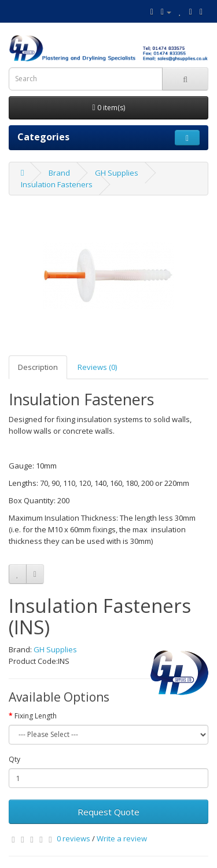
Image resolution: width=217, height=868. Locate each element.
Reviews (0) (97, 367)
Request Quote (108, 812)
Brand (59, 173)
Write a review (122, 838)
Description (38, 367)
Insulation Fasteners (57, 184)
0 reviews (73, 838)
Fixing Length (36, 716)
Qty (14, 759)
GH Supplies (117, 173)
